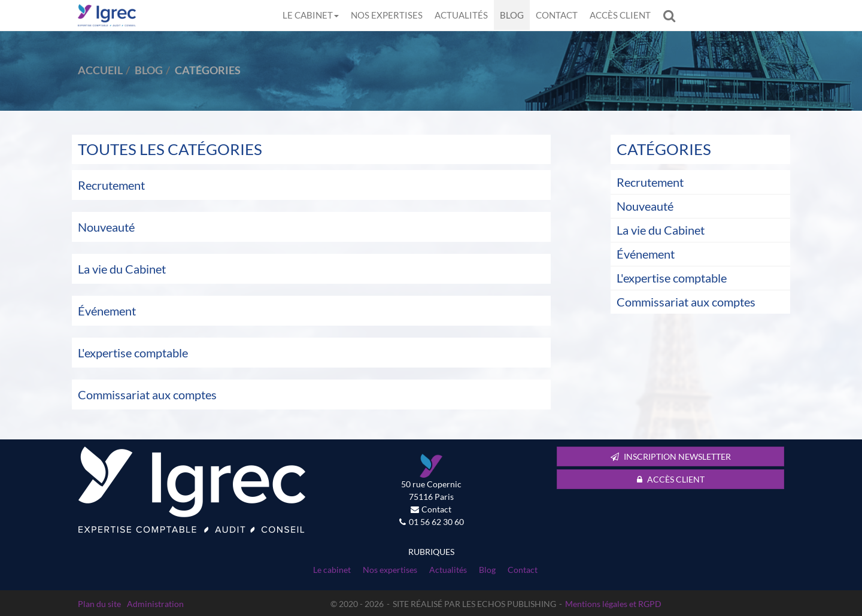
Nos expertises (387, 15)
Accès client (620, 15)
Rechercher (672, 15)
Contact (557, 15)
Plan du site (99, 604)
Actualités (461, 15)
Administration (155, 604)
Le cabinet (311, 15)
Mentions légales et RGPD (613, 604)
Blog (512, 15)
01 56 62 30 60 (436, 522)
